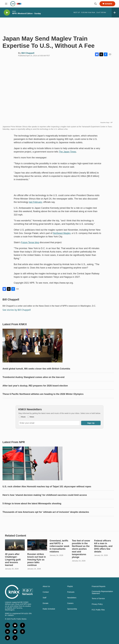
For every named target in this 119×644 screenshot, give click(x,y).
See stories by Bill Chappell (17, 310)
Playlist (70, 586)
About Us (46, 586)
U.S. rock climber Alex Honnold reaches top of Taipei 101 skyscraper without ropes (47, 487)
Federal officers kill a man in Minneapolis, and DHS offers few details (103, 546)
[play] (7, 13)
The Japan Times (67, 152)
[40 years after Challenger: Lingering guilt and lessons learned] (15, 545)
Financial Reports (99, 586)
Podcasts (71, 592)
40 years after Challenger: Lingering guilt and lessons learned (13, 560)
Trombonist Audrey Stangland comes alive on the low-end (33, 377)
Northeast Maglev (62, 233)
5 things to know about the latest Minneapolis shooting (32, 504)
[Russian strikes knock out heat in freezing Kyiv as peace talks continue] (37, 545)
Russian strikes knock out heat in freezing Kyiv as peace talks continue (36, 560)
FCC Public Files (98, 610)
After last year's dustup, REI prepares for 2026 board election (35, 386)
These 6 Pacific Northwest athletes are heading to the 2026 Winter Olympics (43, 394)
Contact (46, 592)
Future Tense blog (30, 242)
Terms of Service (98, 599)
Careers (70, 603)
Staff (45, 598)
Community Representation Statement (102, 592)
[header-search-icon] (95, 4)
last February (35, 202)
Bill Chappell (28, 53)
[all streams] (115, 12)
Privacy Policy (97, 604)
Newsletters (72, 598)
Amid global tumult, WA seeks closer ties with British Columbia (36, 369)
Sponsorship (72, 609)
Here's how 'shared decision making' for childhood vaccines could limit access (45, 495)
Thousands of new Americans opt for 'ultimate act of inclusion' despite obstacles (46, 512)
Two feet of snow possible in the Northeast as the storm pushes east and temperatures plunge (81, 549)
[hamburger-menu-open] (6, 4)
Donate (108, 4)
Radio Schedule (49, 609)
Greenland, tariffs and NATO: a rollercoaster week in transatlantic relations (59, 546)
